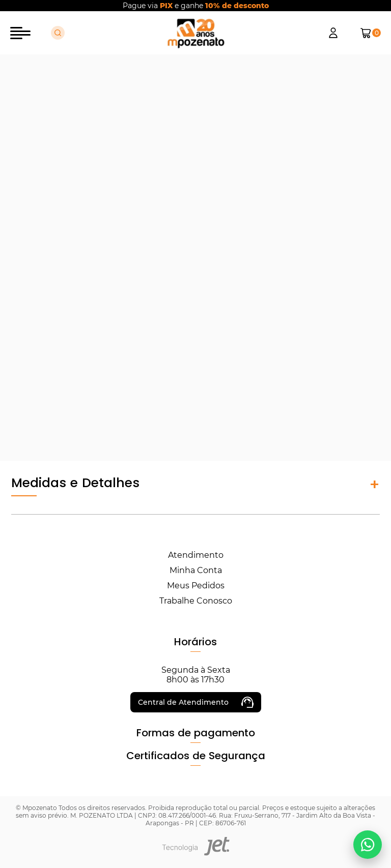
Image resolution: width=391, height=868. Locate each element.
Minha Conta (196, 570)
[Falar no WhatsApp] (368, 845)
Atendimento (196, 555)
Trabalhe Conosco (196, 601)
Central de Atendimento (196, 702)
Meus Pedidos (196, 586)
